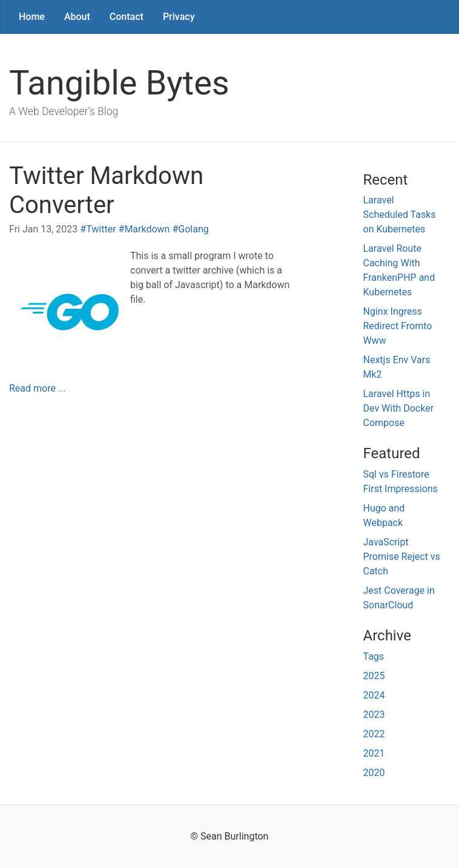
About (77, 17)
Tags (374, 656)
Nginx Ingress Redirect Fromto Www (398, 326)
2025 (374, 676)
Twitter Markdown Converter (106, 190)
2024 (374, 695)
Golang (193, 229)
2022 (374, 734)
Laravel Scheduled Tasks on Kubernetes (400, 215)
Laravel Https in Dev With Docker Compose (399, 408)
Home (32, 17)
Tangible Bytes (119, 83)
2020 (374, 773)
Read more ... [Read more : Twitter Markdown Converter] (38, 388)
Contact (127, 17)
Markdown (147, 229)
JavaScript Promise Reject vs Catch (402, 557)
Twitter (101, 229)
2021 (374, 753)
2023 (374, 715)
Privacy (179, 17)
